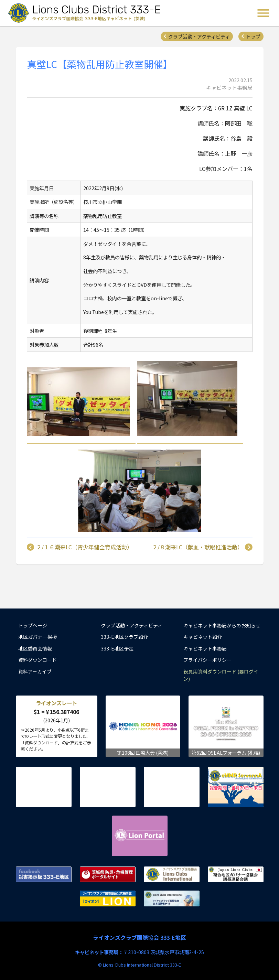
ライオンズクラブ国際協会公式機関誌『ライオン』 (108, 898)
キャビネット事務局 (205, 648)
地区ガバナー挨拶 (37, 637)
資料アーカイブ (35, 671)
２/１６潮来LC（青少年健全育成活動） (84, 547)
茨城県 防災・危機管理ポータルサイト (108, 874)
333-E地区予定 (117, 648)
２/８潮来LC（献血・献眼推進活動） (197, 547)
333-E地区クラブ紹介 (124, 637)
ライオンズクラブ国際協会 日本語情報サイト (172, 898)
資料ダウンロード (37, 660)
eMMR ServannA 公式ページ (236, 787)
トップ (253, 36)
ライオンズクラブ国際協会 (172, 874)
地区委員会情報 (35, 648)
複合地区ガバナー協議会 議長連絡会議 (236, 874)
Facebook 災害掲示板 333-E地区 (44, 874)
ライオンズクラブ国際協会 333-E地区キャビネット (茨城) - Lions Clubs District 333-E (86, 13)
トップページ (33, 625)
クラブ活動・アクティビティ (199, 36)
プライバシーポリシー (207, 660)
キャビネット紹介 (203, 637)
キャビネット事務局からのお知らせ (222, 625)
